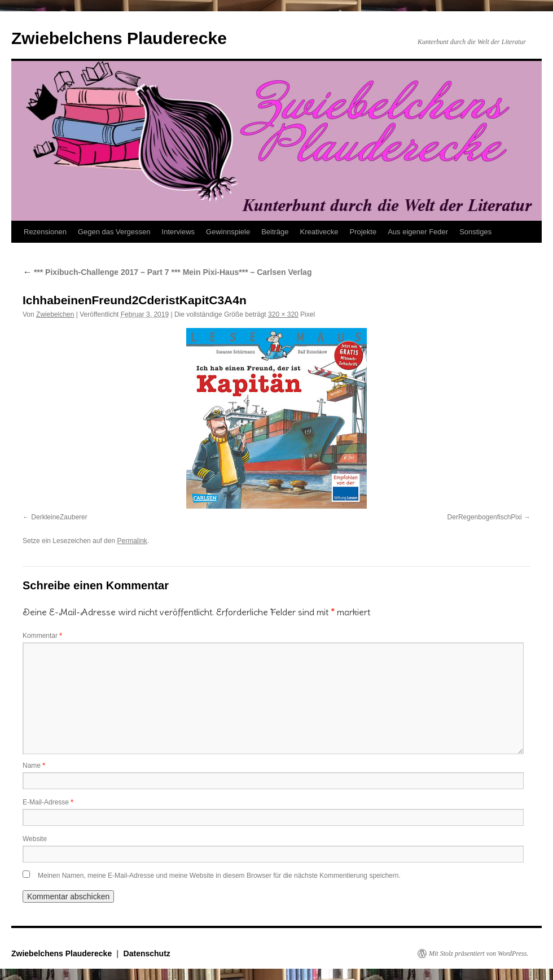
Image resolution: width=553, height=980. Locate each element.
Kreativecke (319, 232)
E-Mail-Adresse (48, 802)
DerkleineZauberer (59, 517)
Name (34, 765)
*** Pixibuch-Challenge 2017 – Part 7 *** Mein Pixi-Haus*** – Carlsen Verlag (167, 272)
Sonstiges (475, 232)
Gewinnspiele (228, 232)
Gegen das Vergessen (114, 232)
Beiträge (275, 232)
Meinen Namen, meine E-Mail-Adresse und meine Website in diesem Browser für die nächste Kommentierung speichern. (219, 876)
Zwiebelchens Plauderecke (119, 38)
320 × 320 (283, 314)
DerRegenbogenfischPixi (485, 517)
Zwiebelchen (55, 314)
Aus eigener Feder (418, 232)
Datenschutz (147, 953)
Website (35, 839)
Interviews (179, 232)
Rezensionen (45, 232)
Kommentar (42, 636)
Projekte (363, 232)
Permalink (132, 541)
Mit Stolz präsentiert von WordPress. (479, 953)
